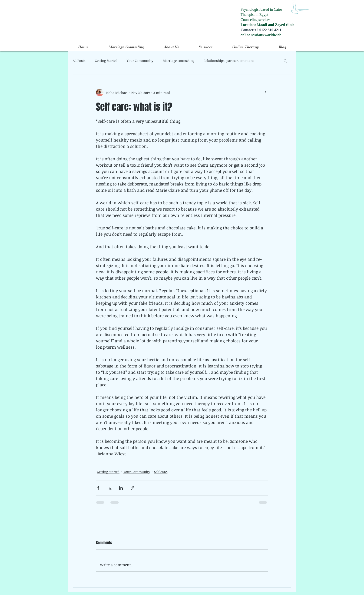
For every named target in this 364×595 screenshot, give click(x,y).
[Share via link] (132, 488)
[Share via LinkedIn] (121, 488)
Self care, (161, 472)
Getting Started (106, 61)
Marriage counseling (179, 61)
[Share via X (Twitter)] (110, 488)
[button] (285, 61)
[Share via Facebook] (98, 488)
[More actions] (265, 93)
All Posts (79, 61)
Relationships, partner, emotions (229, 61)
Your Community (140, 61)
